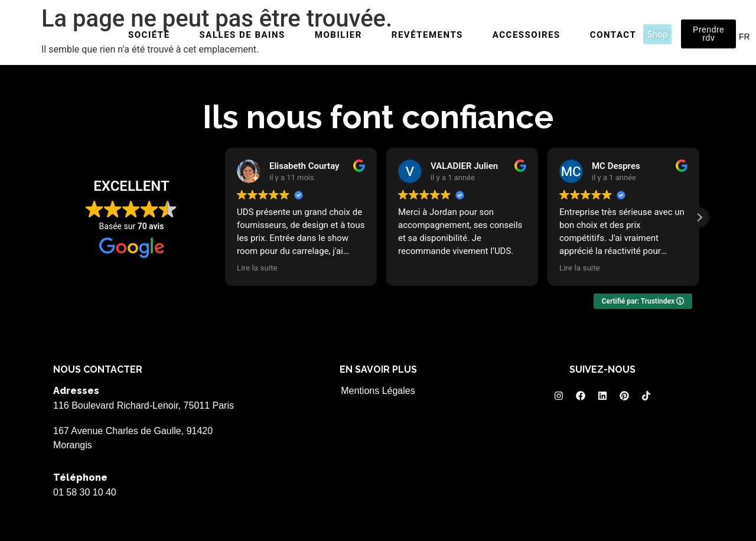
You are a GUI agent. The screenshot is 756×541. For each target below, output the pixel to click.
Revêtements (427, 35)
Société (149, 35)
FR (744, 37)
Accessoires (527, 35)
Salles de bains (242, 35)
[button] (699, 217)
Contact (613, 35)
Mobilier (338, 35)
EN (730, 37)
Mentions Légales (378, 391)
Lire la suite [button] (257, 268)
